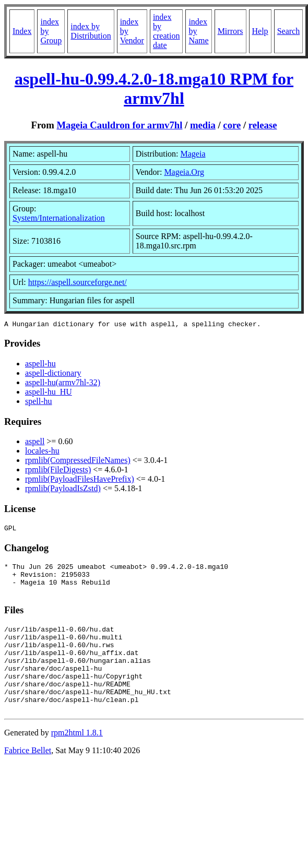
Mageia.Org (184, 172)
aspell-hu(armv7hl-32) (63, 384)
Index (22, 31)
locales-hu (42, 452)
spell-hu (39, 403)
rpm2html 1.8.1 (77, 759)
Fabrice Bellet (28, 777)
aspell (35, 443)
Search (289, 31)
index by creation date (167, 31)
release (263, 125)
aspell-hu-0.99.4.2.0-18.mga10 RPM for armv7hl (154, 88)
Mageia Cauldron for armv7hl (119, 125)
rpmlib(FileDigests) (58, 471)
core (232, 125)
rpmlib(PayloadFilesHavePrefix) (80, 480)
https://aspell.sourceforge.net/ (78, 282)
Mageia (193, 154)
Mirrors (230, 31)
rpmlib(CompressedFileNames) (78, 462)
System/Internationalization (59, 218)
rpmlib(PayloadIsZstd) (63, 490)
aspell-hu (40, 365)
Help (260, 31)
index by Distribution (91, 31)
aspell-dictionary (53, 374)
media (203, 125)
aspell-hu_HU (49, 393)
